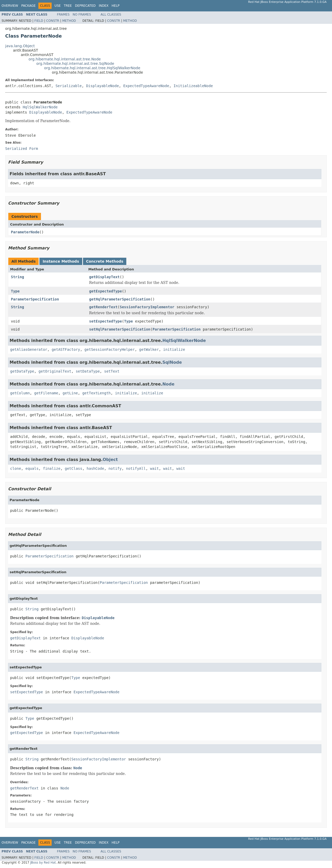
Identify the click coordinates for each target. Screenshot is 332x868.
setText (112, 371)
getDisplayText (105, 277)
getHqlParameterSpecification (120, 299)
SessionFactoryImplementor (147, 307)
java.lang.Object (20, 46)
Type (15, 291)
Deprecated (85, 6)
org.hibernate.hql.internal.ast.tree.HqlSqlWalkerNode (92, 68)
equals (32, 468)
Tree (68, 6)
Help (116, 6)
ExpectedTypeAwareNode (146, 86)
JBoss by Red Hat (43, 863)
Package (28, 6)
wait (155, 468)
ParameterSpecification (35, 299)
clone (16, 468)
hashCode (95, 468)
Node (168, 384)
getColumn (20, 393)
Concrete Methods (105, 261)
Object (110, 460)
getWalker (149, 349)
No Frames (82, 15)
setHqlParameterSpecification (120, 329)
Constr (53, 21)
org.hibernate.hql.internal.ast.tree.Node (65, 59)
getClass (74, 468)
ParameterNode (25, 232)
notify (115, 468)
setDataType (88, 371)
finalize (51, 468)
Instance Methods (61, 261)
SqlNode (172, 362)
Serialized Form (22, 149)
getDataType (22, 371)
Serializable (69, 86)
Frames (63, 15)
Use (58, 6)
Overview (10, 6)
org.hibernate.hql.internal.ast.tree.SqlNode (75, 64)
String (18, 277)
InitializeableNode (193, 86)
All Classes (111, 15)
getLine (70, 393)
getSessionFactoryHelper (110, 349)
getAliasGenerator (29, 349)
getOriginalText (55, 371)
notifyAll (136, 468)
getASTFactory (66, 349)
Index (104, 6)
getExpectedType (106, 291)
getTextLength (96, 393)
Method (69, 21)
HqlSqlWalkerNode (40, 107)
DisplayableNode (102, 86)
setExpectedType (106, 321)
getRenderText (103, 307)
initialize (174, 349)
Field (39, 21)
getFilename (46, 393)
